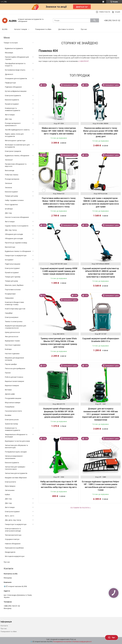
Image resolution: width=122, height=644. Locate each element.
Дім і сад (8, 499)
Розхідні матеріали (12, 179)
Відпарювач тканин (12, 341)
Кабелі (7, 495)
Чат (112, 638)
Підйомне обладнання (13, 87)
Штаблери (9, 209)
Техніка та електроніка (14, 322)
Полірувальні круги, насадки (16, 452)
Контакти (4, 626)
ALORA (5, 29)
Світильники (10, 490)
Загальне (8, 183)
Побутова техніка (12, 175)
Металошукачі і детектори (15, 141)
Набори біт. (84, 61)
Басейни (8, 415)
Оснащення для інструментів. (16, 78)
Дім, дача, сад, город (13, 520)
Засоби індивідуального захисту (17, 130)
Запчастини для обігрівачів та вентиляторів (16, 446)
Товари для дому (11, 196)
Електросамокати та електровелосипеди (13, 530)
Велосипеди (10, 170)
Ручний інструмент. (12, 104)
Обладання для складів (14, 234)
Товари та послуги (11, 43)
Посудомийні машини (13, 398)
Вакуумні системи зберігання (16, 478)
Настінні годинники (12, 354)
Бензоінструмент (12, 192)
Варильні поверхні (12, 386)
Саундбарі (9, 313)
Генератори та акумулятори (16, 255)
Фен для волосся (12, 337)
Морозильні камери (13, 403)
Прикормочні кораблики (14, 548)
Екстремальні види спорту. (15, 70)
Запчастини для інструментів (16, 473)
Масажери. (9, 53)
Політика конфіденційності (82, 642)
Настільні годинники (13, 345)
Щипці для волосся (12, 332)
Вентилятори (10, 247)
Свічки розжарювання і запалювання (14, 457)
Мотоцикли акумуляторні (15, 556)
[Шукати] (95, 20)
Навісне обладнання (13, 544)
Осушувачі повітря (12, 539)
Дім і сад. (8, 119)
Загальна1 (9, 160)
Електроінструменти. (13, 96)
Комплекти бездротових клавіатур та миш (14, 303)
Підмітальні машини (13, 264)
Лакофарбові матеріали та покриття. (15, 65)
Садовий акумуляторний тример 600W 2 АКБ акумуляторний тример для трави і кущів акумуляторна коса (59, 271)
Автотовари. (10, 115)
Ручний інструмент (12, 273)
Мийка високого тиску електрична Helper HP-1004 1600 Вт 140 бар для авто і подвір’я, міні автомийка (59, 131)
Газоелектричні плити (13, 411)
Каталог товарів (21, 29)
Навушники (9, 298)
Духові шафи (10, 394)
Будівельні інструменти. (14, 48)
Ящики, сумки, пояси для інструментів (14, 135)
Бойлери (8, 349)
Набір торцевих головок (14, 200)
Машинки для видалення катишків (14, 359)
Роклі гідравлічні (11, 205)
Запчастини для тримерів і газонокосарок (15, 468)
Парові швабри (11, 364)
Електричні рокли (12, 420)
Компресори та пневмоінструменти (13, 429)
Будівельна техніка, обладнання (17, 156)
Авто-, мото (10, 516)
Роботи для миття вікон (14, 377)
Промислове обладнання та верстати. (16, 165)
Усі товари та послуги (80, 508)
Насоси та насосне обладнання (17, 217)
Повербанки (10, 407)
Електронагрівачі (12, 317)
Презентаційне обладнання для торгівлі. (17, 58)
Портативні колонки (13, 290)
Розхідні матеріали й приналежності (13, 124)
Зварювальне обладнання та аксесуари (16, 436)
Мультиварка (10, 486)
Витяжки (8, 390)
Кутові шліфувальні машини (16, 91)
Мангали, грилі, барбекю (14, 285)
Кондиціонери (10, 294)
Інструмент (9, 260)
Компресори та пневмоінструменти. (13, 109)
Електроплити (10, 482)
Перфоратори (10, 83)
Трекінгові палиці (11, 424)
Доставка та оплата (66, 29)
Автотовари (10, 222)
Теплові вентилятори (13, 535)
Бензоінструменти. (12, 100)
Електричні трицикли (13, 151)
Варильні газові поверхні (15, 381)
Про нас (84, 29)
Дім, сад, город (11, 230)
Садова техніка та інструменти (17, 226)
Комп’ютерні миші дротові (15, 309)
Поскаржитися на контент (62, 642)
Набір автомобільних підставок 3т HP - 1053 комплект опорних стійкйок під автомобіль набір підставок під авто (59, 484)
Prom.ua (73, 639)
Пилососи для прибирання (15, 368)
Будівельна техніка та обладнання (18, 251)
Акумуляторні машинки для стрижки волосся (15, 327)
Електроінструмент (12, 268)
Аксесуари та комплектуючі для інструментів (17, 146)
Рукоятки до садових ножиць (16, 243)
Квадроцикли (10, 552)
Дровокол (9, 74)
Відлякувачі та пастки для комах (17, 441)
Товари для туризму (13, 277)
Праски (8, 373)
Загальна (8, 188)
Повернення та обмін (43, 29)
